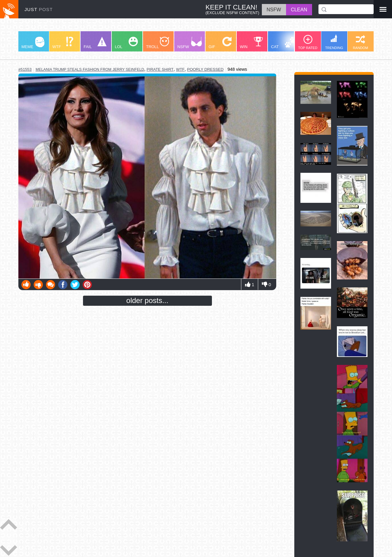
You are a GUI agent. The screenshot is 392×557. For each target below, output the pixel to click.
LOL (126, 43)
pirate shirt (160, 69)
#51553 (25, 69)
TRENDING (334, 42)
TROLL (158, 43)
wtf (180, 69)
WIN (251, 43)
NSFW (190, 43)
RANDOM (360, 42)
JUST (39, 9)
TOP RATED (308, 42)
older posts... (147, 300)
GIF (220, 43)
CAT (284, 43)
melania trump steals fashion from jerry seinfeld (90, 70)
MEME (33, 43)
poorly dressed (205, 69)
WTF (63, 43)
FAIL (95, 43)
